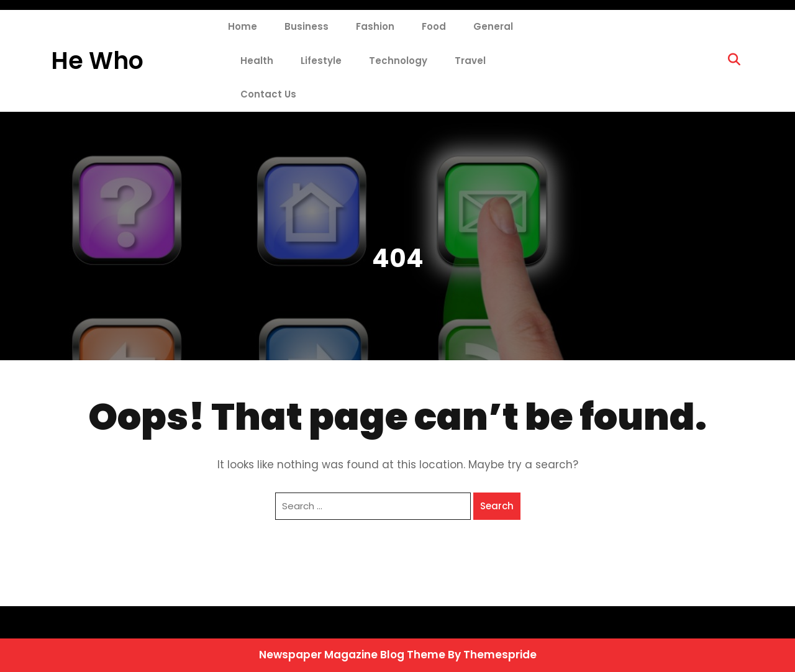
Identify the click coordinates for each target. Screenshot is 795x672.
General (493, 26)
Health (257, 61)
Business (307, 26)
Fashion (375, 26)
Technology (398, 61)
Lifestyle (321, 61)
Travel (470, 61)
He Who (97, 61)
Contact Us (268, 94)
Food (434, 26)
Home (243, 26)
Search (497, 506)
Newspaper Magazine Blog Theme (352, 655)
